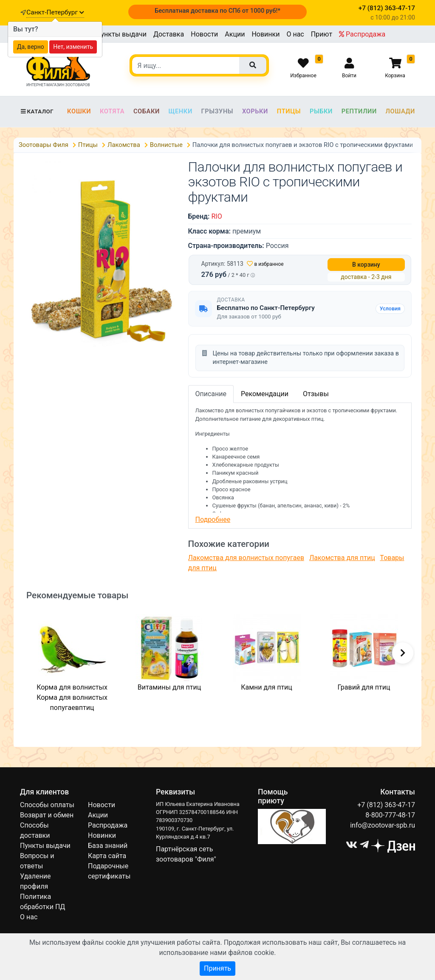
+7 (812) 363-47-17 (386, 805)
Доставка (169, 34)
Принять (217, 968)
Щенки (181, 111)
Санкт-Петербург (55, 12)
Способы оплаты (47, 805)
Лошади (400, 111)
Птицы (289, 111)
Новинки (266, 34)
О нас (295, 34)
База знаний (108, 846)
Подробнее (213, 520)
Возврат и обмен (47, 815)
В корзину (366, 265)
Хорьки (255, 111)
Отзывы (316, 394)
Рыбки (321, 111)
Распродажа (362, 34)
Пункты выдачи (121, 34)
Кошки (79, 111)
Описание (211, 394)
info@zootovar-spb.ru (383, 825)
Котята (112, 111)
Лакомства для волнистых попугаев (246, 558)
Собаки (147, 111)
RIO (216, 216)
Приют (322, 34)
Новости (204, 34)
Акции (235, 34)
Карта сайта (107, 856)
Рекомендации (265, 394)
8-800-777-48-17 (390, 815)
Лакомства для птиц (342, 558)
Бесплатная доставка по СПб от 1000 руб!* (217, 11)
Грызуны (217, 111)
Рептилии (359, 111)
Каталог (37, 111)
